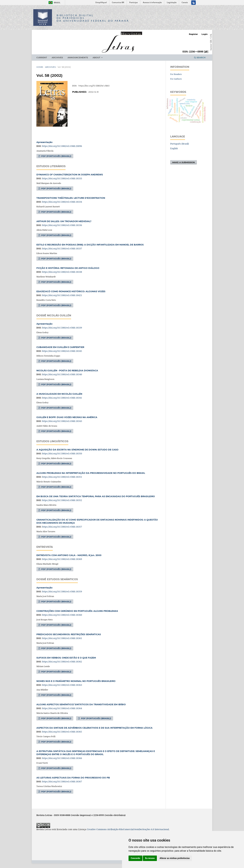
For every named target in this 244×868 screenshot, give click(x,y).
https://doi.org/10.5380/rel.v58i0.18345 (62, 351)
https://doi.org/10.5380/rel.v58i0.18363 (62, 685)
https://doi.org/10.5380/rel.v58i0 (94, 86)
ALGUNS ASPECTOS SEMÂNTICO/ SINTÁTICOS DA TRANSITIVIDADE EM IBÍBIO (81, 704)
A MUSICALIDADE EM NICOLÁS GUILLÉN (59, 394)
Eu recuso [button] (150, 858)
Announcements (78, 57)
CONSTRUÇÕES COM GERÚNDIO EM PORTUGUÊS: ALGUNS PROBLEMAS (77, 611)
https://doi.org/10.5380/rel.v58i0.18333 (62, 178)
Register (193, 34)
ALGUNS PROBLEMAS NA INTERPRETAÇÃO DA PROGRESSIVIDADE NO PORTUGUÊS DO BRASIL (91, 473)
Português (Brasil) (180, 144)
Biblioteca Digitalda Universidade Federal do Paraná (93, 18)
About (97, 57)
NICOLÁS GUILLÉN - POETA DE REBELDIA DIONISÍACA (67, 371)
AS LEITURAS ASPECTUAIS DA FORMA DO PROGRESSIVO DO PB (73, 778)
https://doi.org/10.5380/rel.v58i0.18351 (62, 477)
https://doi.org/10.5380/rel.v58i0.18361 (62, 638)
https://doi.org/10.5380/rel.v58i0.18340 (62, 374)
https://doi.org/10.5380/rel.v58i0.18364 (62, 708)
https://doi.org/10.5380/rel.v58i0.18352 (62, 500)
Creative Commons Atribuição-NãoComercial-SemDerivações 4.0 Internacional (128, 829)
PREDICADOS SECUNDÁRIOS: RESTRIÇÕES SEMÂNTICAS (69, 634)
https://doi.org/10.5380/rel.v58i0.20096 (62, 146)
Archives (57, 57)
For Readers (176, 74)
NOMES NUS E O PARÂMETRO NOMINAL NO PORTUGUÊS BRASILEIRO (76, 681)
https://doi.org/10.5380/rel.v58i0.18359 (62, 591)
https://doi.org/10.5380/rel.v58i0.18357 (62, 527)
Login (205, 34)
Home (40, 67)
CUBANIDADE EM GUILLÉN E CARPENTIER (60, 347)
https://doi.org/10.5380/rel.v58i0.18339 (62, 328)
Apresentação (44, 142)
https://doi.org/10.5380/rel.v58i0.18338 (62, 272)
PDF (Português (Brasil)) (56, 156)
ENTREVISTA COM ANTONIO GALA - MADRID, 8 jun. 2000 (69, 555)
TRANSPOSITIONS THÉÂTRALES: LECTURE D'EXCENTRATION (71, 198)
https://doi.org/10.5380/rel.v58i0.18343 (62, 421)
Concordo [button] (135, 858)
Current (42, 57)
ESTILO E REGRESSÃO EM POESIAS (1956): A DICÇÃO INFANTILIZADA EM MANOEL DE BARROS (90, 245)
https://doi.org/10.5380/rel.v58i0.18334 (62, 202)
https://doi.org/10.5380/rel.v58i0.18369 (62, 559)
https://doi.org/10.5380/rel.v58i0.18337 (62, 249)
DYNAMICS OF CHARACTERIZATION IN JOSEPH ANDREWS (70, 175)
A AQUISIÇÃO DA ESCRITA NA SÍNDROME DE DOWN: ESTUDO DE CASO (77, 450)
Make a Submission (184, 162)
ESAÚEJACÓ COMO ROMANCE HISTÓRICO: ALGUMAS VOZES (71, 291)
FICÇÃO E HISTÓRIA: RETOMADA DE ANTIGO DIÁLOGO (68, 268)
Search (200, 57)
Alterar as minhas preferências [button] (175, 858)
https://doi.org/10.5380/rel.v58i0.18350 (62, 453)
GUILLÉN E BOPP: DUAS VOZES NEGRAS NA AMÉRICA (67, 417)
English (174, 148)
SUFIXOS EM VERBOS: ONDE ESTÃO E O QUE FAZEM (66, 658)
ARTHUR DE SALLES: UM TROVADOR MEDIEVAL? (64, 221)
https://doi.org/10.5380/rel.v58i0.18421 (62, 295)
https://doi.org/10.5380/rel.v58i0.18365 (62, 732)
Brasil (54, 3)
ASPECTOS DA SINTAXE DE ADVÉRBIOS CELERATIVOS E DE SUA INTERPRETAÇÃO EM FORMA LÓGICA (94, 728)
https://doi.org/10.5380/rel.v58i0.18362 (62, 662)
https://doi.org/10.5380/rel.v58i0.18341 (62, 398)
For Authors (176, 79)
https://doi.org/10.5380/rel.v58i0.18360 (62, 615)
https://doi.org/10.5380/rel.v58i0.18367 (62, 781)
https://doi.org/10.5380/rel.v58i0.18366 (62, 758)
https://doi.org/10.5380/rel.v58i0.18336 (62, 225)
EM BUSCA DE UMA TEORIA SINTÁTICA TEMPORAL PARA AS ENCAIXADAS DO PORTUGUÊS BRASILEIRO (96, 496)
